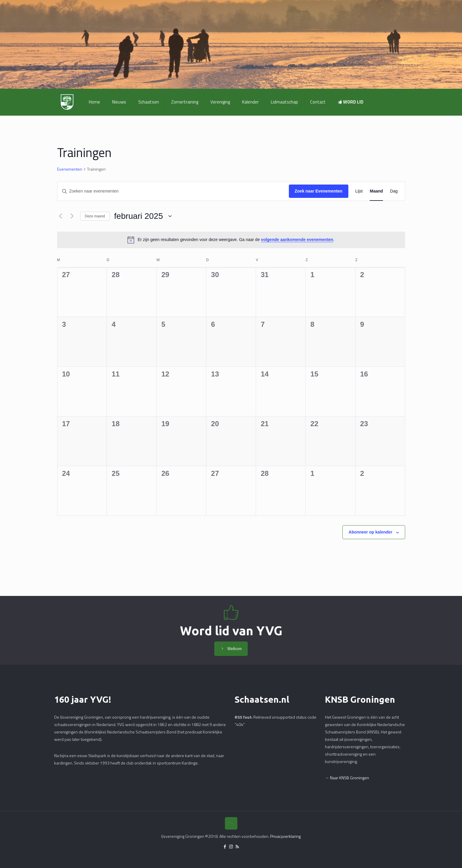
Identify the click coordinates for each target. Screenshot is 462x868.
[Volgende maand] (72, 216)
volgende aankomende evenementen (297, 240)
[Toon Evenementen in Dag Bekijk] (394, 191)
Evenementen (70, 169)
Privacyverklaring (285, 836)
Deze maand (95, 216)
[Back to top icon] (231, 823)
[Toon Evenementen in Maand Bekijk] (376, 191)
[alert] (231, 240)
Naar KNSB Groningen (350, 778)
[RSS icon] (237, 847)
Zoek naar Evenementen (319, 191)
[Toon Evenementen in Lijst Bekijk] (359, 191)
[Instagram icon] (231, 847)
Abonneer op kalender (371, 532)
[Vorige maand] (61, 216)
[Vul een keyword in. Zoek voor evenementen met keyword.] (173, 191)
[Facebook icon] (225, 847)
